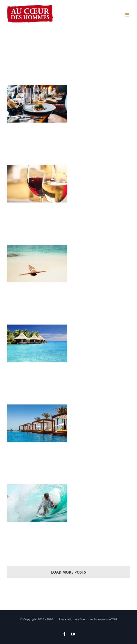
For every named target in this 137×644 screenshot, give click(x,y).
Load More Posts (68, 572)
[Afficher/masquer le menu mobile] (128, 15)
